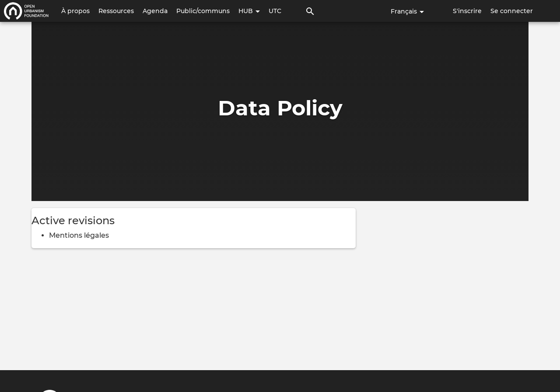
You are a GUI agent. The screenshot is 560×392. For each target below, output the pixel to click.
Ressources (116, 11)
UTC (275, 11)
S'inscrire (467, 11)
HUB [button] (249, 11)
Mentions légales (79, 235)
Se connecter (512, 11)
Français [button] (407, 11)
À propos (75, 11)
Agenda (155, 11)
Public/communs (203, 11)
